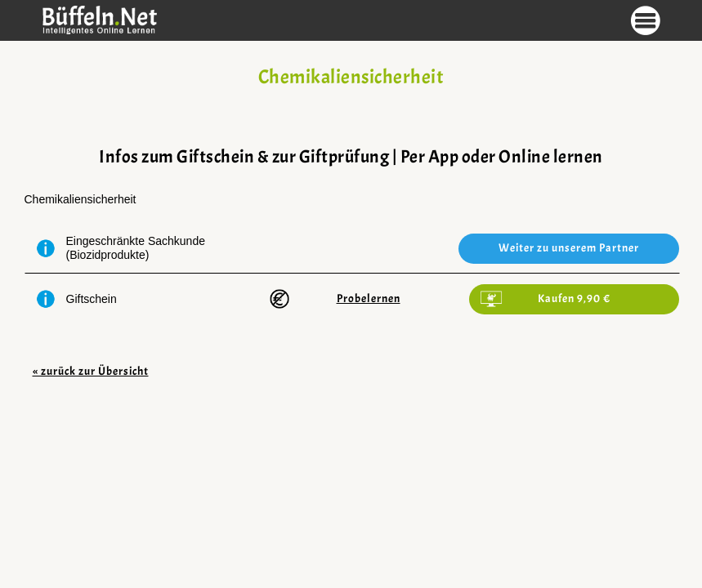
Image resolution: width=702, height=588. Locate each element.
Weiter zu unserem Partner (569, 248)
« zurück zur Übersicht (91, 371)
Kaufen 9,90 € (574, 298)
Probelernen (369, 298)
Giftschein (92, 299)
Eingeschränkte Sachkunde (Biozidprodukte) (136, 248)
